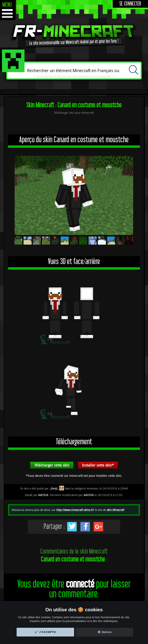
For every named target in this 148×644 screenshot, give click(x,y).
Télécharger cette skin (52, 465)
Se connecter (130, 4)
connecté (80, 584)
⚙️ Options (105, 632)
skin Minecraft (115, 510)
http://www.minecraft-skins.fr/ (75, 510)
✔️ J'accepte (45, 632)
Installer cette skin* (98, 465)
